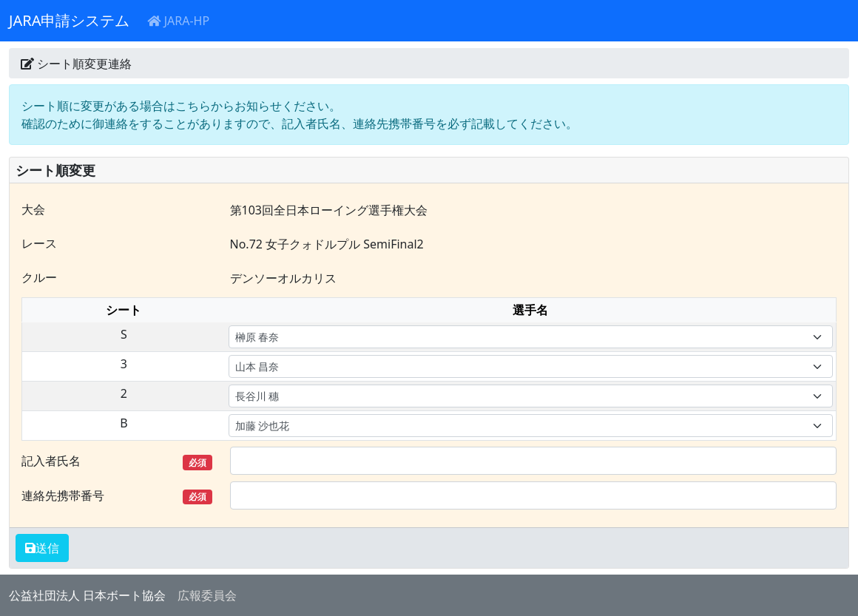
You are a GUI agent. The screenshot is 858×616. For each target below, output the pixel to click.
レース (39, 243)
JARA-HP (178, 21)
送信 (47, 548)
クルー (39, 277)
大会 (33, 209)
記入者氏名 (117, 461)
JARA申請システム (69, 20)
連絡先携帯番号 (117, 496)
